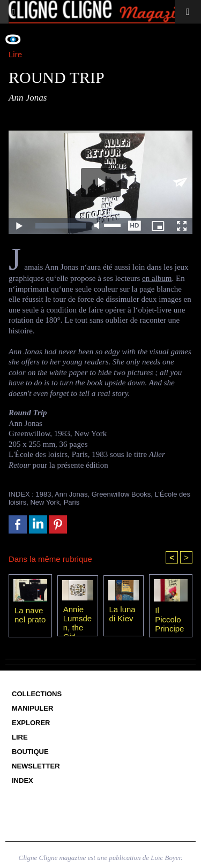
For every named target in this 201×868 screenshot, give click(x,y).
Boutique (30, 752)
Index (23, 781)
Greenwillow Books (121, 494)
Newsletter (36, 766)
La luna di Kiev (122, 614)
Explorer (31, 723)
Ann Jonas (71, 494)
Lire (20, 737)
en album (157, 278)
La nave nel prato (30, 615)
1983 (44, 494)
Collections (37, 694)
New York (45, 502)
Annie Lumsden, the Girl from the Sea (77, 618)
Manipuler (32, 708)
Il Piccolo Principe (169, 619)
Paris (72, 502)
